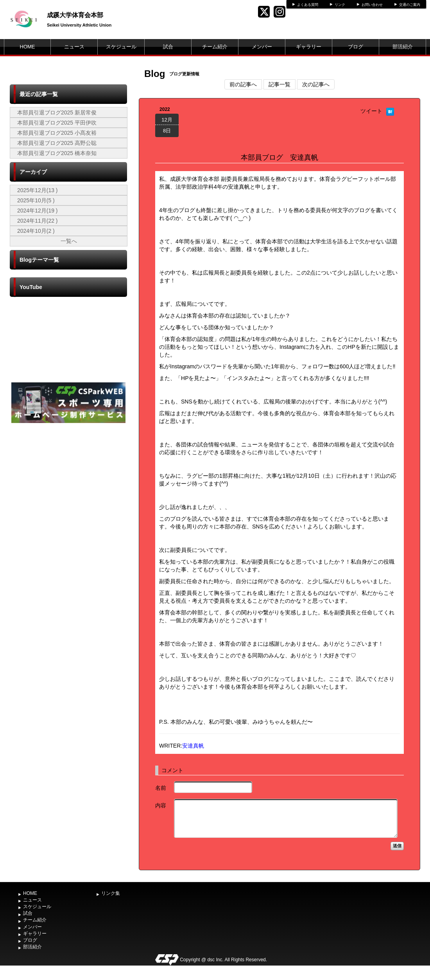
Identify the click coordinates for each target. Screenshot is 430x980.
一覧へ (69, 241)
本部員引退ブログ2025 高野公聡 (57, 143)
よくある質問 (308, 5)
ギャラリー (309, 47)
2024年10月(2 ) (36, 231)
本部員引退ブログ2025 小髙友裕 (57, 133)
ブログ (356, 47)
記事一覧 (279, 84)
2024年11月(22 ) (38, 221)
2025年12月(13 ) (38, 190)
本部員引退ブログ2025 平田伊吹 (57, 123)
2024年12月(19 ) (38, 211)
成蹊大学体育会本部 (75, 15)
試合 (168, 47)
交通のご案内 (410, 5)
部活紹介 (403, 47)
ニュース (74, 47)
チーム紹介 (215, 47)
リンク (340, 5)
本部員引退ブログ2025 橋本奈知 (57, 153)
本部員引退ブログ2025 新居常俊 (57, 112)
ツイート (371, 111)
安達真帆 (193, 746)
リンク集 (111, 893)
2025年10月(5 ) (36, 200)
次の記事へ (316, 84)
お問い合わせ (372, 5)
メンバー (262, 47)
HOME (28, 47)
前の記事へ (243, 84)
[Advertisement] (68, 484)
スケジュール (121, 47)
